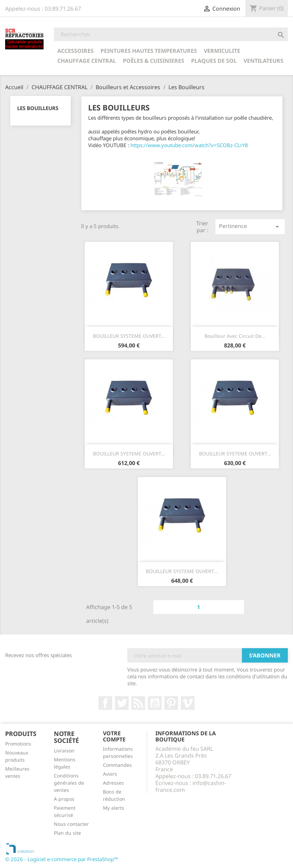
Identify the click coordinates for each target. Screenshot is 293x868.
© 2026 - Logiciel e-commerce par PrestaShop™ (62, 859)
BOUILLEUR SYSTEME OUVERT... (129, 336)
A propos (64, 799)
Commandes (117, 765)
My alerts (114, 808)
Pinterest (171, 703)
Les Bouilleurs (38, 108)
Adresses (113, 783)
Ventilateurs (263, 61)
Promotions (18, 744)
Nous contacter (71, 824)
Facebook (105, 703)
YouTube (155, 703)
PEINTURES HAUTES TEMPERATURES (149, 51)
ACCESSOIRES (75, 51)
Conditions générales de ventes (69, 783)
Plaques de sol (214, 61)
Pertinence (250, 227)
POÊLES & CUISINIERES (154, 61)
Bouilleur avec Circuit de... (235, 336)
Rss (138, 703)
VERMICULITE (222, 51)
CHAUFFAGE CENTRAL (87, 61)
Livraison (64, 751)
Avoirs (110, 774)
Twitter (122, 703)
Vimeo (188, 703)
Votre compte (114, 736)
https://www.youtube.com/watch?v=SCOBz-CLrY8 (189, 145)
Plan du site (67, 833)
